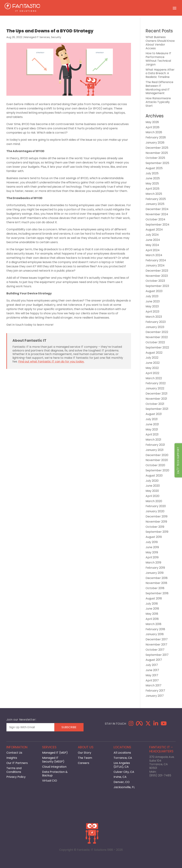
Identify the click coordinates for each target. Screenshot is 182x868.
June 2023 (153, 301)
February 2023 (156, 322)
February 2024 (156, 260)
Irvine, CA (120, 777)
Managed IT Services (37, 37)
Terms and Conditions (14, 770)
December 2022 (157, 332)
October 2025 (155, 158)
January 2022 (155, 388)
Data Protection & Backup (55, 774)
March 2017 (153, 685)
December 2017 (157, 639)
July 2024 (152, 235)
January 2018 (155, 634)
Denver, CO (122, 782)
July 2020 (152, 481)
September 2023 (157, 286)
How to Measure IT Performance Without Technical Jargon (158, 59)
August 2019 (154, 537)
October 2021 (155, 404)
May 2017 (152, 675)
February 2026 (156, 137)
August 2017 (154, 660)
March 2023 (154, 317)
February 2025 (156, 199)
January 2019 (155, 573)
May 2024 (152, 245)
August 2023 (154, 291)
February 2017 (155, 691)
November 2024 (157, 214)
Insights (12, 758)
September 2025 (157, 163)
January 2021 (155, 450)
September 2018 (157, 593)
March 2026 (154, 132)
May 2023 (152, 306)
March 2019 (153, 563)
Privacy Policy (16, 777)
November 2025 (157, 153)
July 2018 (152, 604)
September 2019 (157, 532)
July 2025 (152, 173)
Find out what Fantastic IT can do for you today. (51, 362)
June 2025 (153, 178)
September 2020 (157, 470)
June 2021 (152, 424)
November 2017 (156, 645)
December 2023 (157, 271)
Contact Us (14, 753)
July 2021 (152, 419)
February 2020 (156, 506)
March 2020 (154, 501)
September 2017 (157, 655)
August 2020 (154, 476)
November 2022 (157, 337)
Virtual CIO (50, 781)
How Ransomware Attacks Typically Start (158, 102)
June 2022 (153, 363)
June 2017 (152, 670)
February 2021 (155, 445)
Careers (84, 763)
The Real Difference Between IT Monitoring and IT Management (159, 88)
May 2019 (152, 552)
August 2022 (154, 353)
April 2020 (152, 496)
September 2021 (157, 409)
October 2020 (155, 465)
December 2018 (157, 578)
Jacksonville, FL (124, 787)
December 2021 (156, 394)
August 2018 (154, 598)
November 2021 (156, 399)
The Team (85, 758)
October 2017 (155, 650)
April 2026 (152, 127)
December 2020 (157, 455)
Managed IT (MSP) (55, 753)
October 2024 (155, 219)
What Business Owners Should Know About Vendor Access (160, 43)
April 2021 (152, 434)
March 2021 (153, 440)
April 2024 (153, 250)
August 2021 (154, 414)
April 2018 (152, 619)
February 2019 (155, 568)
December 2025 (157, 148)
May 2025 (152, 183)
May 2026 (152, 122)
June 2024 (153, 240)
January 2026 (155, 143)
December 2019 (156, 516)
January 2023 (155, 327)
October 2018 (155, 588)
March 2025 (154, 194)
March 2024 (154, 255)
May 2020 (152, 491)
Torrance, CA (123, 758)
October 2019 (155, 527)
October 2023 (155, 281)
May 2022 (152, 368)
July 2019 (152, 542)
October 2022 (155, 342)
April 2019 (152, 557)
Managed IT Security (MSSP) (53, 760)
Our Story (85, 753)
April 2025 (152, 189)
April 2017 (152, 680)
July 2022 (152, 358)
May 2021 (152, 429)
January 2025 (155, 204)
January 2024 (155, 265)
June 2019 (152, 547)
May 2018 (152, 614)
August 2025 (154, 168)
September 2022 (157, 347)
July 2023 (152, 296)
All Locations (122, 753)
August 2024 (154, 230)
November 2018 (156, 583)
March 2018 (153, 624)
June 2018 (152, 609)
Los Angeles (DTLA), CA (122, 765)
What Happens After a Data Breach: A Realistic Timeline (160, 73)
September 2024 (157, 225)
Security (56, 37)
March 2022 (154, 378)
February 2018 (155, 629)
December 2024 (157, 209)
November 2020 (157, 460)
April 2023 (152, 312)
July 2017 (152, 665)
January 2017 (155, 696)
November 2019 (156, 522)
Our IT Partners (17, 763)
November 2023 (157, 276)
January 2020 (155, 511)
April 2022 (152, 373)
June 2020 (153, 486)
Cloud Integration (54, 767)
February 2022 (156, 383)
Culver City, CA (124, 772)
